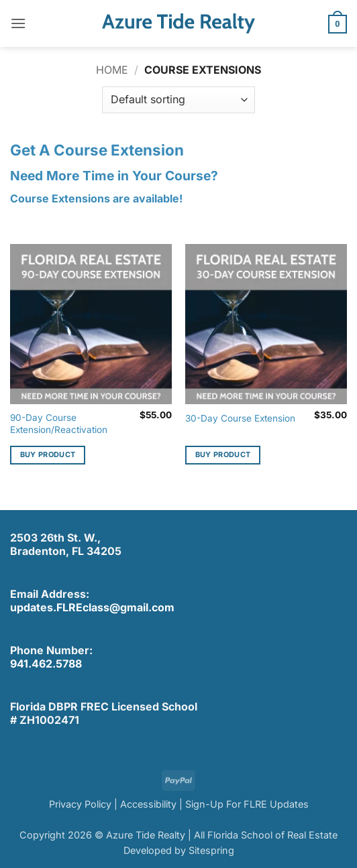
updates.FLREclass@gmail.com (92, 607)
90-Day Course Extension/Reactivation (59, 424)
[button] (18, 23)
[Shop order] (178, 100)
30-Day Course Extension (240, 418)
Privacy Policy (80, 804)
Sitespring (211, 850)
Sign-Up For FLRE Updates (247, 804)
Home (112, 70)
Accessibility (148, 804)
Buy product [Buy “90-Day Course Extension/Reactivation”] (48, 454)
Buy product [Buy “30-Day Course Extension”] (223, 454)
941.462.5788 (46, 664)
